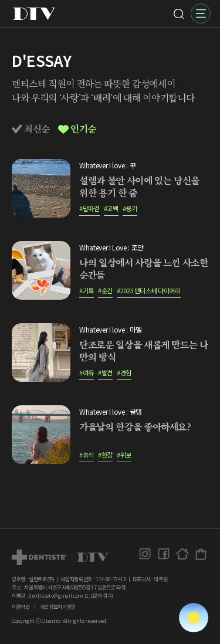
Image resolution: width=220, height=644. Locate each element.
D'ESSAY (42, 60)
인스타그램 (145, 554)
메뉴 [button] (201, 13)
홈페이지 (182, 554)
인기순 (77, 129)
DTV (34, 13)
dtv (60, 557)
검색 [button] (178, 13)
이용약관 (21, 607)
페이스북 (163, 554)
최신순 (31, 129)
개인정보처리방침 (58, 607)
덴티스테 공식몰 (201, 554)
